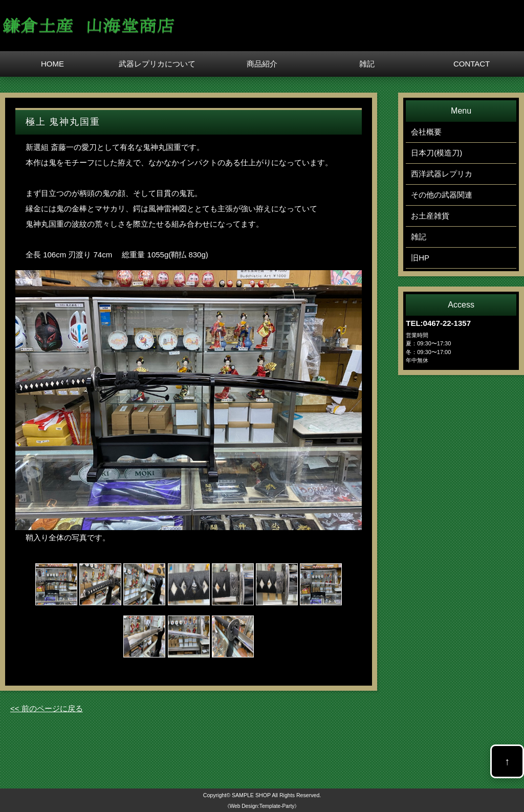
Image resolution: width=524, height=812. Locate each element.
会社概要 (426, 132)
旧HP (420, 258)
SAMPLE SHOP (251, 795)
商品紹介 (262, 64)
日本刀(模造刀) (436, 153)
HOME (52, 64)
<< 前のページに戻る (47, 708)
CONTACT (472, 64)
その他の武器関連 (442, 195)
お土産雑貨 (430, 216)
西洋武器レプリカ (442, 174)
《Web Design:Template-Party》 (262, 806)
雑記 (367, 64)
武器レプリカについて (157, 64)
